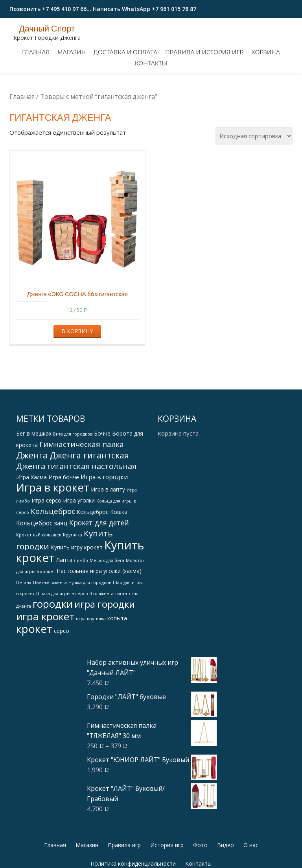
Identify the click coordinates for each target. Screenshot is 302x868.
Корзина (266, 52)
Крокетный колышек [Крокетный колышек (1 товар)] (39, 568)
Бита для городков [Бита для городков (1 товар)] (73, 467)
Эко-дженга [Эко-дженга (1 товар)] (102, 627)
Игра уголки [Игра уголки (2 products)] (79, 533)
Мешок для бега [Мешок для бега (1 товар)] (107, 594)
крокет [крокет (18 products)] (34, 662)
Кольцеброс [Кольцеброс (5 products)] (53, 544)
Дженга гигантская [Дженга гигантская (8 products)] (89, 488)
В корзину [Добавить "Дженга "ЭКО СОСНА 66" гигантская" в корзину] (77, 364)
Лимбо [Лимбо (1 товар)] (81, 594)
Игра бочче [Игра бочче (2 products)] (64, 510)
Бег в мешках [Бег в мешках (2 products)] (34, 466)
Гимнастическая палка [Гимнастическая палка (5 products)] (82, 477)
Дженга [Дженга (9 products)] (32, 488)
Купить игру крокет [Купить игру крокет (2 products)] (77, 580)
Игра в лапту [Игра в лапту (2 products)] (108, 522)
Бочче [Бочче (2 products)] (102, 466)
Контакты (151, 63)
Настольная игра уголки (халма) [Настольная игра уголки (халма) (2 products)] (99, 604)
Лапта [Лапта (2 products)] (64, 593)
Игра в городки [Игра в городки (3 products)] (104, 510)
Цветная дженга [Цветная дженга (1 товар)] (50, 616)
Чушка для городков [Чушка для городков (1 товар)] (90, 616)
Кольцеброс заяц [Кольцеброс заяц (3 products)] (42, 556)
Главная (36, 52)
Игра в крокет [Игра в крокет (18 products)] (53, 520)
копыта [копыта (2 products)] (117, 651)
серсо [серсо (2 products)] (62, 664)
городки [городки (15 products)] (53, 637)
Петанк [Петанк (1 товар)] (24, 616)
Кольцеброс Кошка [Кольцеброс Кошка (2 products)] (102, 545)
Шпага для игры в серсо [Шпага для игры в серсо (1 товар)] (62, 627)
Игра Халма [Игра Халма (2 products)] (31, 510)
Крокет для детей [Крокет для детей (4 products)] (99, 556)
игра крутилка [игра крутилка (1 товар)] (91, 652)
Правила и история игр (204, 52)
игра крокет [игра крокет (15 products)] (45, 649)
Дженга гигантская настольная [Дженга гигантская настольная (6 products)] (76, 499)
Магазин (72, 52)
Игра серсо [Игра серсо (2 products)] (46, 533)
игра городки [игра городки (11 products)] (105, 637)
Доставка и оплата (126, 52)
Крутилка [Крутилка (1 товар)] (73, 568)
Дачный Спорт (47, 28)
